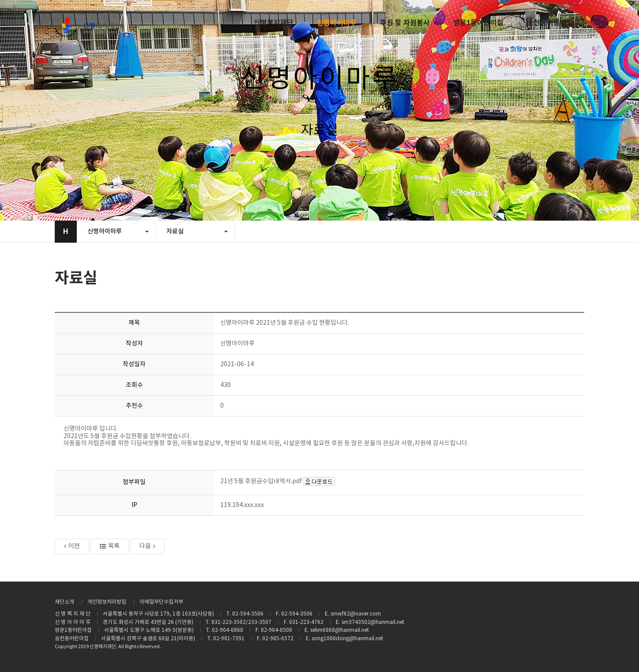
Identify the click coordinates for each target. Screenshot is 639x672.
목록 (110, 546)
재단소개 (64, 602)
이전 (72, 546)
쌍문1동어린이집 (478, 23)
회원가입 (564, 6)
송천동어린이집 (550, 23)
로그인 (539, 6)
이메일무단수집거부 (161, 602)
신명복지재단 (274, 23)
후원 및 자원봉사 (405, 23)
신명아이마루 (337, 23)
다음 (147, 546)
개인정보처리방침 (107, 602)
